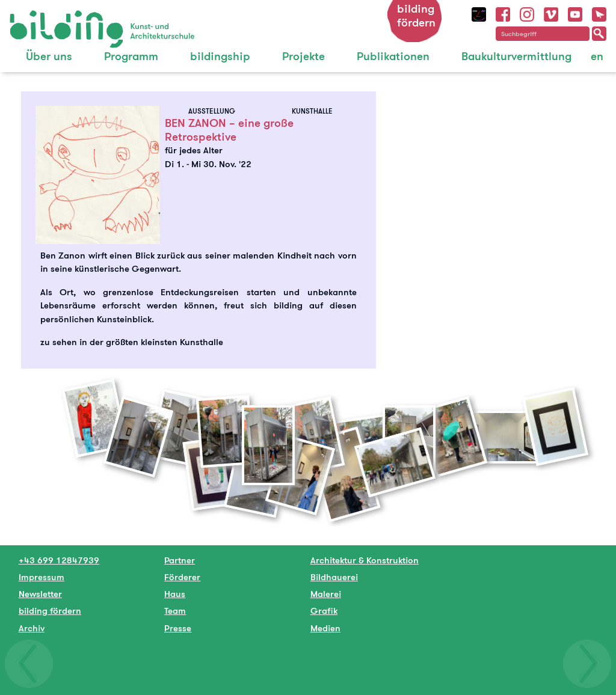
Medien (325, 628)
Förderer (182, 577)
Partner (180, 560)
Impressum (42, 577)
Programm (131, 56)
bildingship (220, 56)
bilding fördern (416, 16)
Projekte (303, 56)
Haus (175, 594)
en (597, 56)
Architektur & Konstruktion (365, 560)
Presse (178, 628)
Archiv (32, 628)
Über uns (49, 56)
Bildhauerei (334, 577)
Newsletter (40, 594)
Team (175, 611)
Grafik (324, 611)
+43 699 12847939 (59, 560)
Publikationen (393, 56)
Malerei (326, 594)
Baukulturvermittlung (516, 56)
